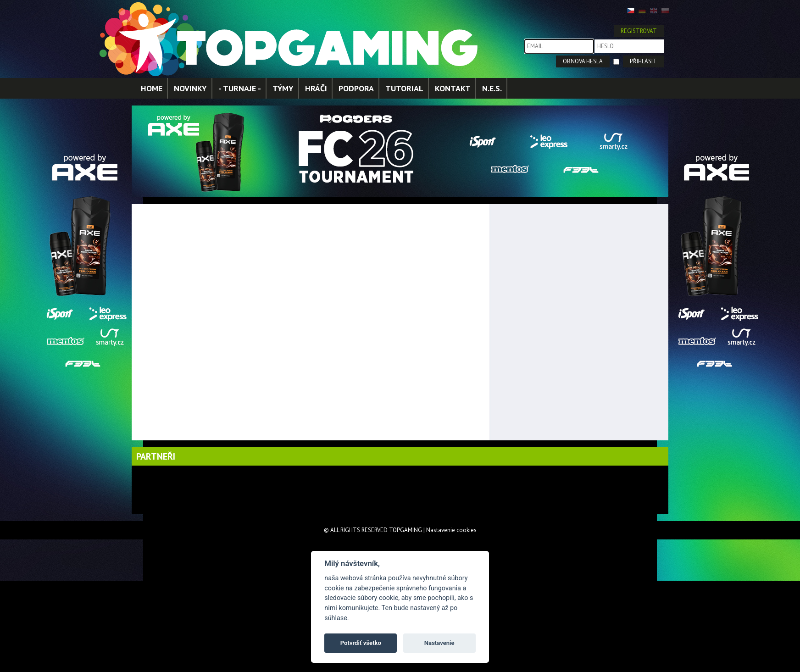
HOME (152, 88)
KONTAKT (453, 88)
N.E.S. (492, 88)
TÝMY (283, 88)
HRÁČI (316, 88)
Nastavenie (439, 643)
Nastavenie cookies (451, 530)
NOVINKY (190, 88)
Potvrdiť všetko (361, 643)
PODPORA (356, 88)
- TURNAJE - (240, 88)
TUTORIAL (404, 88)
